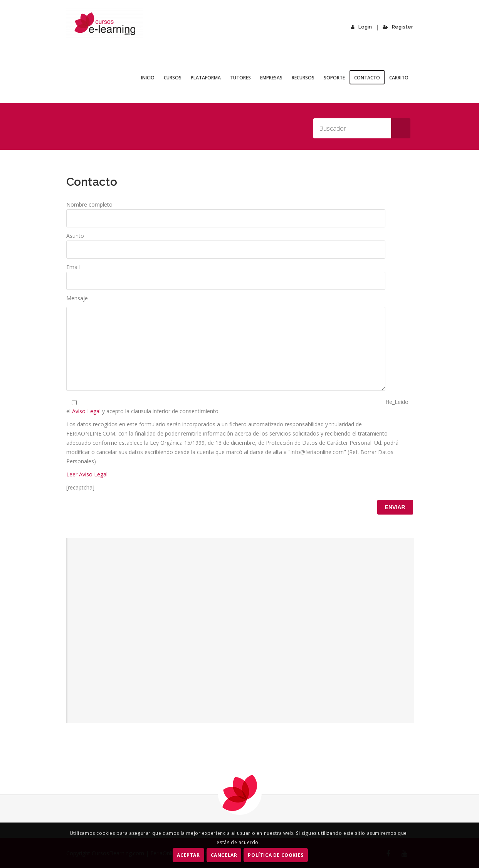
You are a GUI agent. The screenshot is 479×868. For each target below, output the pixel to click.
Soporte (334, 78)
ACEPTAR (189, 855)
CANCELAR (224, 855)
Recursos (303, 78)
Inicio (148, 78)
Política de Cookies (276, 855)
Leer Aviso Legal (87, 474)
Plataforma (206, 78)
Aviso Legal (87, 411)
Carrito (399, 78)
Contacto (367, 78)
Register (399, 27)
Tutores (240, 78)
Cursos (173, 78)
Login (363, 27)
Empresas (271, 78)
